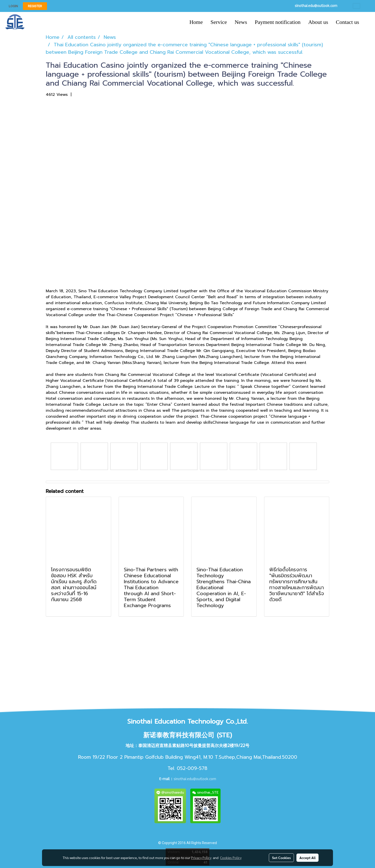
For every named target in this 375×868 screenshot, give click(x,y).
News (241, 22)
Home (196, 22)
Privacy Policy (201, 858)
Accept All (307, 858)
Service (219, 22)
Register (35, 6)
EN (360, 6)
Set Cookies (281, 858)
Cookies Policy (231, 858)
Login (13, 6)
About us (318, 22)
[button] (367, 22)
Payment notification (278, 22)
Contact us (348, 22)
